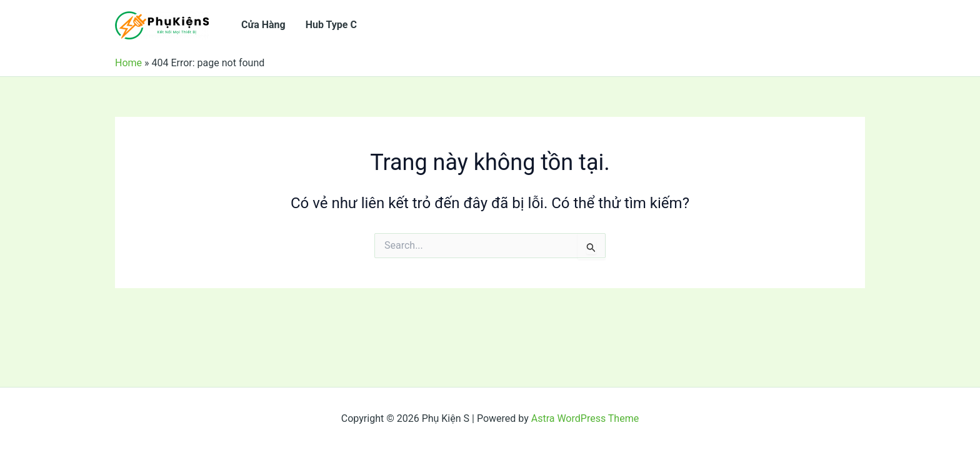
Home (128, 63)
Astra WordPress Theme (585, 418)
